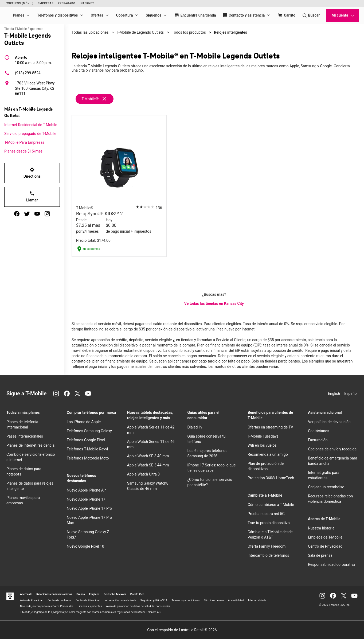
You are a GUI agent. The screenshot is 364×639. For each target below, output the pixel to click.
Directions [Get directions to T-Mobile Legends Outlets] (32, 173)
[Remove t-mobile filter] (95, 99)
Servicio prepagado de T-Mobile (30, 134)
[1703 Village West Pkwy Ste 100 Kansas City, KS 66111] (32, 88)
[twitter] (27, 214)
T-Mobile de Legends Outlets (140, 32)
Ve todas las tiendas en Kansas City (214, 303)
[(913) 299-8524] (32, 73)
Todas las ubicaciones (90, 32)
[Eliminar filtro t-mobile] (104, 99)
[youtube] (37, 214)
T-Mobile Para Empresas (24, 142)
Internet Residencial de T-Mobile (31, 125)
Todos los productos (189, 32)
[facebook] (17, 214)
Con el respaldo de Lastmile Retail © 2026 (182, 630)
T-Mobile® (90, 99)
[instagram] (47, 214)
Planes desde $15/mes (23, 151)
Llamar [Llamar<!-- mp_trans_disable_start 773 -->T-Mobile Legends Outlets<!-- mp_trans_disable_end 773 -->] (32, 196)
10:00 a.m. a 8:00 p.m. (33, 60)
